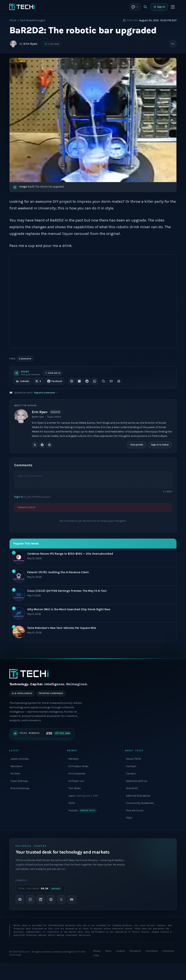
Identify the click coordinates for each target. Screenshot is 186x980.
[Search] (145, 7)
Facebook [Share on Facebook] (55, 381)
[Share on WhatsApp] (95, 381)
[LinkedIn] (41, 899)
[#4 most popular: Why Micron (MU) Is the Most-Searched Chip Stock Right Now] (93, 613)
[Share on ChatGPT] (72, 381)
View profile (137, 445)
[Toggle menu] (173, 7)
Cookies (121, 951)
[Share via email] (111, 381)
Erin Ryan (30, 44)
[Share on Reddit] (87, 381)
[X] (61, 899)
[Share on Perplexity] (79, 381)
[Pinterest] (51, 899)
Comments (168, 951)
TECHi (13, 20)
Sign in (159, 7)
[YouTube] (72, 899)
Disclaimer (135, 951)
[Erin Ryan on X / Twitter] (35, 445)
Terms (108, 951)
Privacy (97, 951)
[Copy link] (103, 381)
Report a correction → (46, 393)
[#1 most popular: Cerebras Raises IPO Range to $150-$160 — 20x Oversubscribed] (93, 558)
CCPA (96, 956)
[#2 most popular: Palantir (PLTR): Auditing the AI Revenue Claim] (93, 576)
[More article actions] (173, 44)
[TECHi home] (22, 7)
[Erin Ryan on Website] (49, 445)
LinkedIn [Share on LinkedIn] (23, 381)
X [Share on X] (38, 381)
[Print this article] (119, 381)
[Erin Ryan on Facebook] (42, 445)
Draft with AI (53, 373)
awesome (25, 359)
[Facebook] (20, 899)
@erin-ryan (38, 417)
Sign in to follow (160, 445)
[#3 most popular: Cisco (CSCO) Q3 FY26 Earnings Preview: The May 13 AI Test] (93, 595)
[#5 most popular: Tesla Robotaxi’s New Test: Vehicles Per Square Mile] (93, 632)
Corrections (152, 951)
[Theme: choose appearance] (135, 7)
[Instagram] (30, 899)
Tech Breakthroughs (33, 20)
